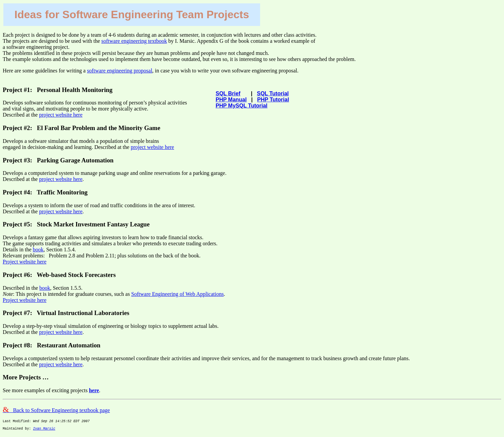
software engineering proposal (120, 71)
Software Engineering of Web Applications (177, 294)
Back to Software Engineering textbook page (56, 410)
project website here (61, 115)
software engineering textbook (134, 41)
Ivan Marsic (44, 431)
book (38, 249)
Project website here (25, 262)
